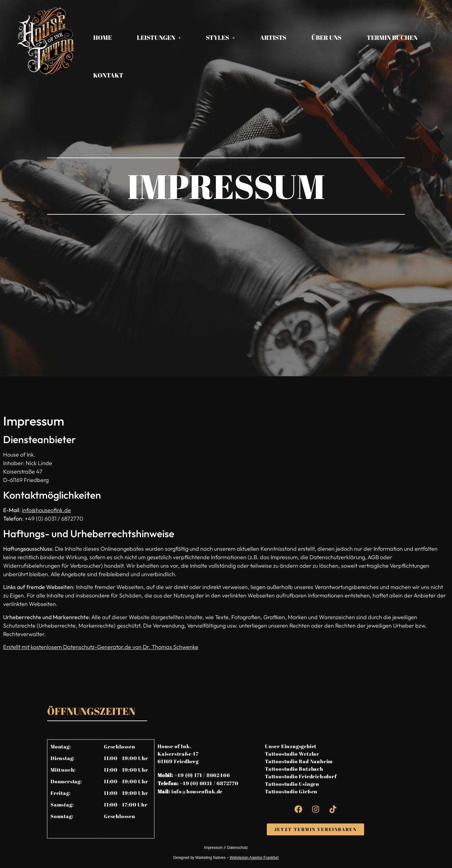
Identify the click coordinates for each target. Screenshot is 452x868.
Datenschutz (237, 848)
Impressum (213, 848)
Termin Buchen (392, 38)
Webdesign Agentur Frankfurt (254, 858)
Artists (273, 38)
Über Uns (326, 38)
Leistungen (159, 38)
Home (102, 38)
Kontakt (108, 75)
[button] (159, 38)
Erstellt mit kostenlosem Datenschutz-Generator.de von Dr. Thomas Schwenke (101, 647)
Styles (220, 38)
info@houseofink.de (46, 510)
